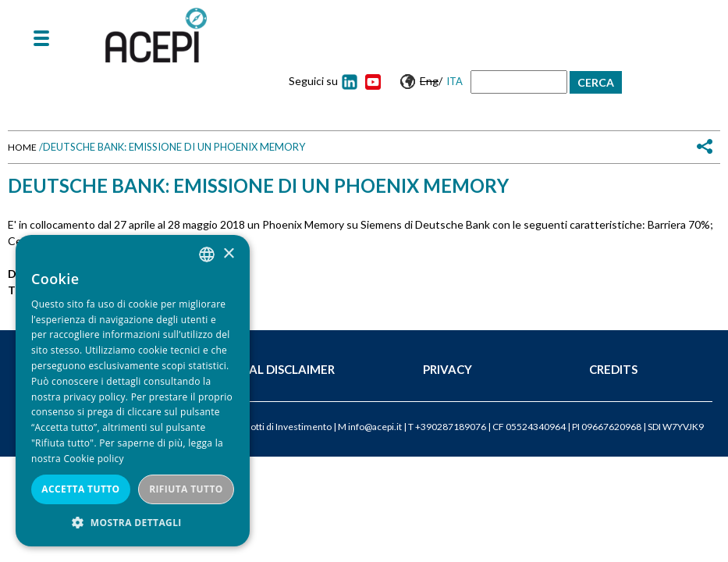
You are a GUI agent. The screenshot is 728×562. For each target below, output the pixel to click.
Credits (613, 369)
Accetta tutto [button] (80, 489)
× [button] (228, 254)
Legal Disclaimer (281, 369)
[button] (133, 523)
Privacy (447, 369)
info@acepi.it (375, 427)
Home (22, 147)
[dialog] (133, 391)
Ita (455, 81)
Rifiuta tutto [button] (186, 489)
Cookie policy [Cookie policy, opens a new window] (93, 459)
